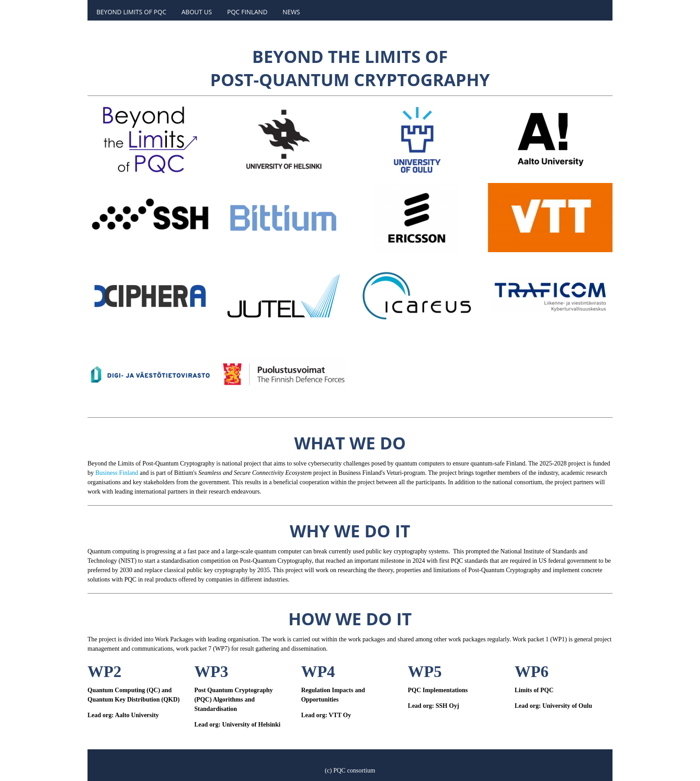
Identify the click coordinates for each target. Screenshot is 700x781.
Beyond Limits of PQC (131, 12)
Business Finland (117, 473)
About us (197, 12)
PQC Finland (247, 12)
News (291, 12)
